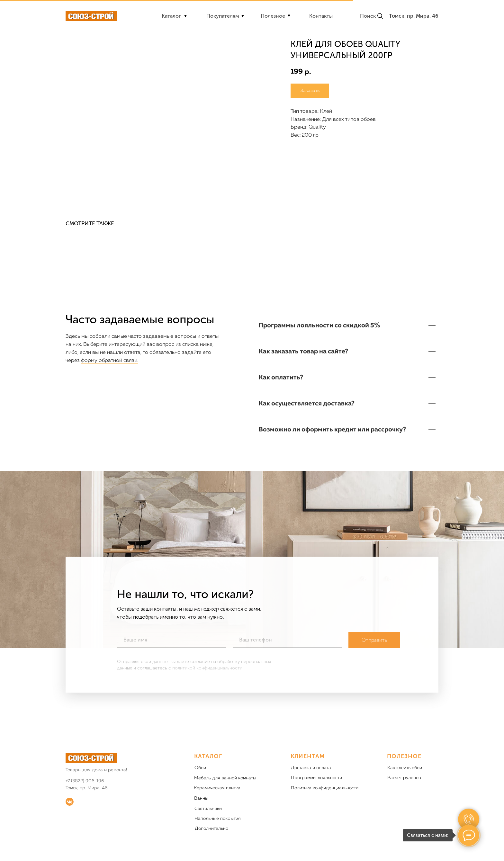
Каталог (171, 16)
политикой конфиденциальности (207, 674)
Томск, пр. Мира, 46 (414, 16)
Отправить (374, 646)
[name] (172, 646)
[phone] (287, 646)
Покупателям (223, 16)
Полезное (273, 16)
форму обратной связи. (110, 361)
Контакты (321, 16)
